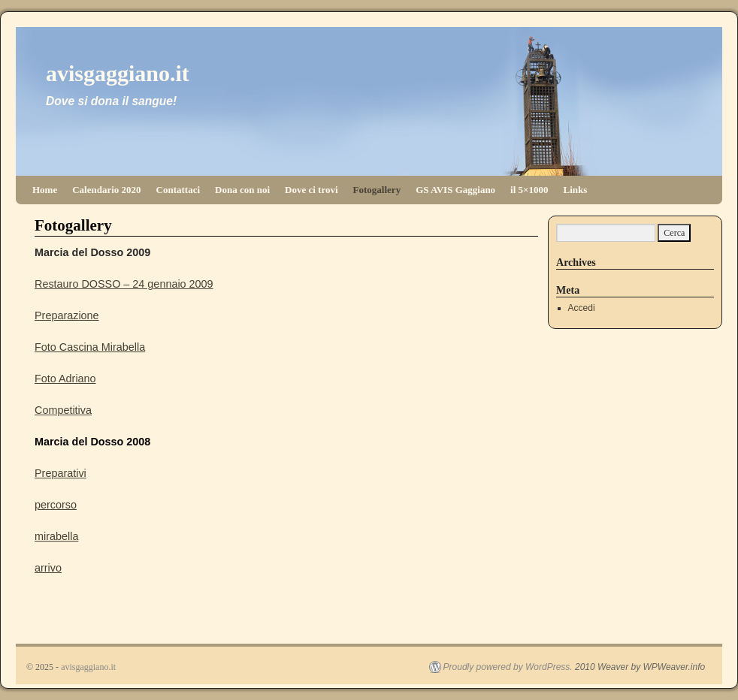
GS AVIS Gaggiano (455, 190)
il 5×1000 (529, 190)
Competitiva (63, 410)
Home (45, 190)
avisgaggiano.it (118, 73)
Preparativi (60, 473)
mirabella (56, 536)
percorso (56, 505)
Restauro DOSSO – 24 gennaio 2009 (124, 284)
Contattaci (178, 190)
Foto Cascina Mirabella (90, 347)
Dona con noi (242, 190)
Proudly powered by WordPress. (508, 667)
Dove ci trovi (312, 190)
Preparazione (67, 315)
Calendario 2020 (106, 190)
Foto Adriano (65, 379)
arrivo (48, 568)
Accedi (582, 308)
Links (576, 190)
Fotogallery (377, 190)
